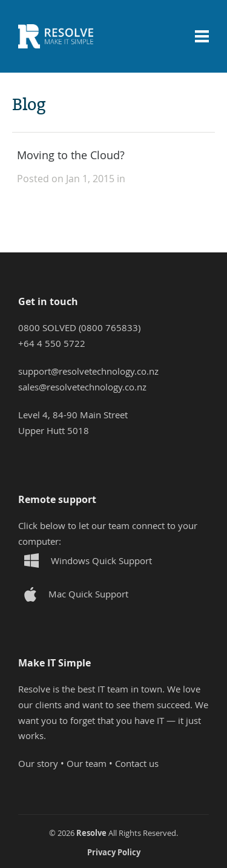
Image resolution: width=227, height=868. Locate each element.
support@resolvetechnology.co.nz (88, 371)
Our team (87, 763)
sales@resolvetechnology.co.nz (82, 387)
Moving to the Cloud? (71, 155)
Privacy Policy (114, 852)
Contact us (137, 763)
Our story (38, 763)
